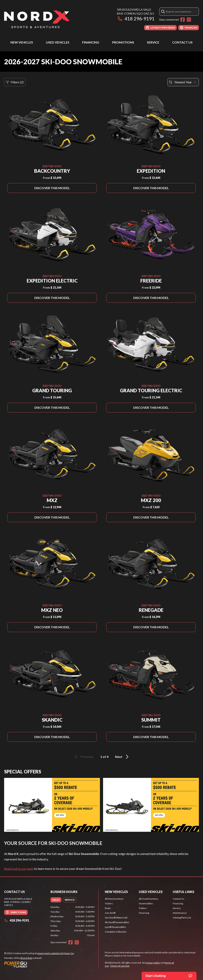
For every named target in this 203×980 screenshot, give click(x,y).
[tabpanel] (72, 921)
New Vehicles (22, 42)
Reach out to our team (19, 869)
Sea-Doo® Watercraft (116, 918)
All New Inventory (114, 899)
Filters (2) (15, 82)
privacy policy (153, 963)
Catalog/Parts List (182, 918)
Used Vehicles (58, 42)
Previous (83, 757)
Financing (91, 42)
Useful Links (183, 892)
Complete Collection (116, 932)
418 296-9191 (136, 19)
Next (122, 757)
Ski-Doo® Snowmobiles (117, 922)
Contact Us (182, 42)
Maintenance (180, 913)
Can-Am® (110, 913)
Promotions (123, 42)
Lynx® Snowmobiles (115, 927)
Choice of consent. (120, 966)
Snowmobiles (146, 903)
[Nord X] (37, 19)
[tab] (56, 900)
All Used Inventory (149, 899)
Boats (108, 908)
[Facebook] (183, 20)
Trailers (109, 903)
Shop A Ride (26, 958)
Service (153, 42)
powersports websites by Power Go (55, 953)
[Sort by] (183, 82)
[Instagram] (189, 20)
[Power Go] (39, 964)
